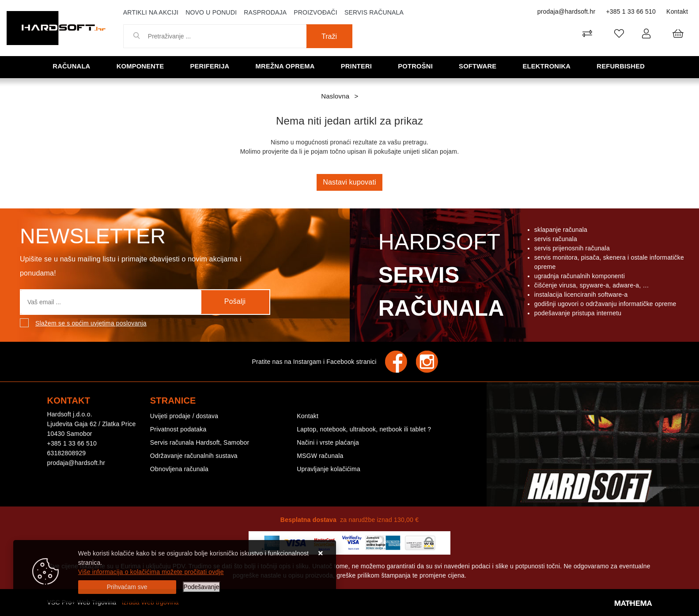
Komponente (141, 66)
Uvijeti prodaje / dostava (184, 416)
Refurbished (622, 66)
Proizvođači (315, 12)
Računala (72, 66)
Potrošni (416, 66)
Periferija (211, 66)
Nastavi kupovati (349, 182)
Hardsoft (440, 277)
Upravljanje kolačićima (329, 469)
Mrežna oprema (286, 66)
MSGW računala (320, 456)
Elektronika (547, 66)
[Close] (127, 587)
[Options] (202, 587)
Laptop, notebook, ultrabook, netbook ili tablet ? (364, 429)
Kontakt (677, 11)
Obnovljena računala (179, 469)
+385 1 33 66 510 (631, 11)
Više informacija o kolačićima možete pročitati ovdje (151, 572)
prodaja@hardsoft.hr (567, 11)
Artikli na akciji (151, 12)
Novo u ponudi (211, 12)
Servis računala (374, 12)
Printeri (357, 66)
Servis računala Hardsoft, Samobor (200, 442)
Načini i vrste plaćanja (328, 442)
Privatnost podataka (178, 429)
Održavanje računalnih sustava (194, 456)
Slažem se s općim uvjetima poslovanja (91, 323)
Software (478, 66)
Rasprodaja (265, 12)
